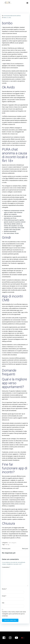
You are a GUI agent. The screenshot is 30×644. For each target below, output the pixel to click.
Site (3, 603)
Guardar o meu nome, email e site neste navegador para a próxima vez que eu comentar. (14, 614)
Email (4, 596)
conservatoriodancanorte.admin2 (12, 16)
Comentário (6, 567)
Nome (4, 589)
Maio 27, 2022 (7, 17)
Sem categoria (12, 543)
